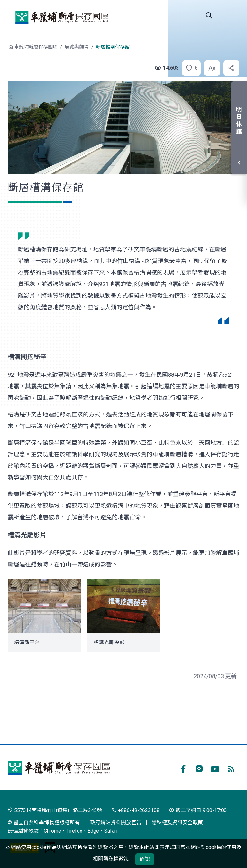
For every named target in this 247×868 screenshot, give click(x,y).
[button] (189, 68)
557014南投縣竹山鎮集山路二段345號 (55, 810)
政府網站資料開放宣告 (116, 823)
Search (209, 15)
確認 (145, 859)
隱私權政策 (116, 859)
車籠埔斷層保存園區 (62, 17)
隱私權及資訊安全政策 (177, 823)
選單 (232, 15)
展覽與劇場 (77, 47)
